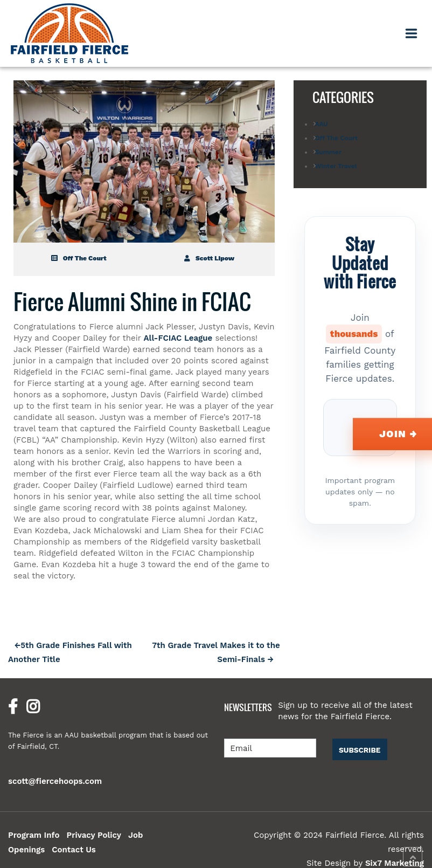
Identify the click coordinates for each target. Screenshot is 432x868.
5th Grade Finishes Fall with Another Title (70, 652)
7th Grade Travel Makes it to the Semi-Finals (216, 652)
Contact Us (74, 850)
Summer (328, 152)
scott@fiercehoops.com (55, 781)
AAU (322, 124)
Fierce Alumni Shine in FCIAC (132, 301)
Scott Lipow (209, 258)
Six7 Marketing (395, 863)
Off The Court (79, 258)
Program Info (34, 835)
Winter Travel (336, 166)
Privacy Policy (94, 835)
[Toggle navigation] (412, 33)
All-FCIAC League (178, 338)
